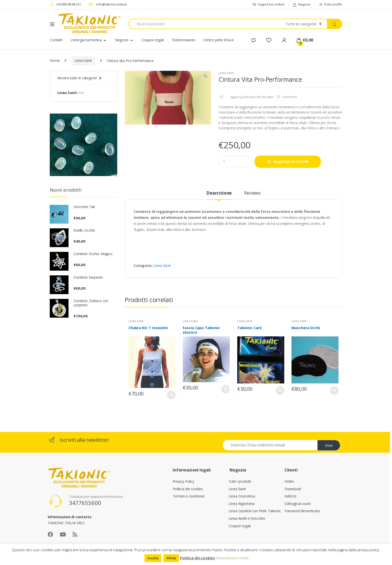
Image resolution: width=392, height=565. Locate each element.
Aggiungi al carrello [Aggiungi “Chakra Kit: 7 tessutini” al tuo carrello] (171, 395)
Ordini (289, 481)
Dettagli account (298, 504)
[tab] (219, 195)
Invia (329, 445)
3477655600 (85, 503)
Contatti (56, 40)
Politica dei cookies (188, 489)
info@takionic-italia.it (108, 5)
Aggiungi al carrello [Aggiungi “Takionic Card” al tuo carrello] (280, 390)
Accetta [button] (153, 558)
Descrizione (219, 193)
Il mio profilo (330, 4)
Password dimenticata (302, 511)
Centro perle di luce (218, 40)
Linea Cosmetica (242, 496)
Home (55, 60)
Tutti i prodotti (240, 481)
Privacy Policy (183, 481)
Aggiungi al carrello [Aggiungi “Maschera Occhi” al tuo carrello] (334, 390)
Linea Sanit (83, 60)
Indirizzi (290, 496)
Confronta (289, 97)
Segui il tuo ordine (268, 4)
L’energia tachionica (86, 40)
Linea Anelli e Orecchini (247, 518)
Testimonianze (183, 40)
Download (293, 489)
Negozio (301, 4)
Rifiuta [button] (171, 558)
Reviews (252, 193)
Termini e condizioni (189, 496)
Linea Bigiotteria (241, 504)
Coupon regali (153, 40)
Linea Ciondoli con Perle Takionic (255, 511)
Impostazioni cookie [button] (232, 558)
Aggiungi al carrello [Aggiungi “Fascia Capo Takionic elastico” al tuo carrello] (225, 389)
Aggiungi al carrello (291, 161)
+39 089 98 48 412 (65, 5)
